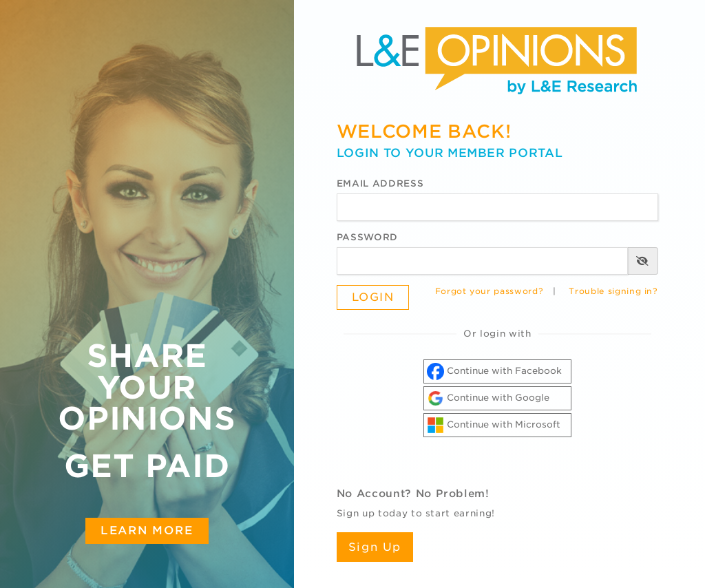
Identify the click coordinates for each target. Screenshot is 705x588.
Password (367, 237)
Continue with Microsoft (494, 425)
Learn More (147, 530)
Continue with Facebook (494, 371)
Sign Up (375, 547)
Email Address (380, 183)
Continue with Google (488, 398)
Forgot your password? (490, 291)
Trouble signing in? (613, 291)
